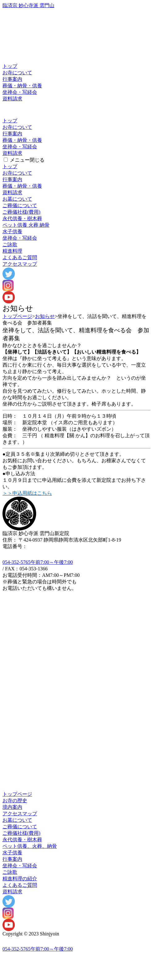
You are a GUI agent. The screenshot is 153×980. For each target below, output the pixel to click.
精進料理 (12, 251)
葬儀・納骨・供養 (22, 86)
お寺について (17, 73)
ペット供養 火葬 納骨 (26, 225)
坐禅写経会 (20, 238)
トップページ (17, 316)
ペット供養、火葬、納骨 (30, 846)
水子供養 (12, 231)
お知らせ (45, 316)
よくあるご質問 (20, 257)
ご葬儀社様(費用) (21, 212)
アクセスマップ (20, 264)
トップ (10, 66)
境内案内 (12, 807)
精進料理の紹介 (20, 879)
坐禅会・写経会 (20, 92)
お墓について (17, 199)
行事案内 (12, 79)
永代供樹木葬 (22, 218)
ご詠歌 (10, 244)
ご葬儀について (20, 205)
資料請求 (12, 99)
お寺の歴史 (15, 801)
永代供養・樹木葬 (22, 840)
